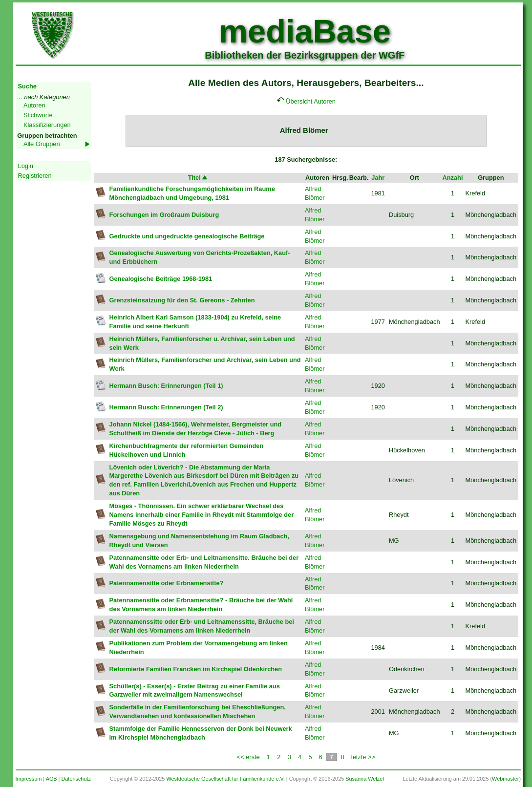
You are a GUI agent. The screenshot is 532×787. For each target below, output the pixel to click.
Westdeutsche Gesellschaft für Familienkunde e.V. (225, 779)
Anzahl (453, 178)
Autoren (34, 105)
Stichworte (38, 115)
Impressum (29, 779)
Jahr (378, 178)
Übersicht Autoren (311, 101)
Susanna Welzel (364, 779)
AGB (52, 779)
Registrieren (35, 176)
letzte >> (363, 757)
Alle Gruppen (42, 144)
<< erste (248, 757)
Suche (27, 86)
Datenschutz (76, 779)
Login (26, 166)
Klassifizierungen (47, 125)
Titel (198, 178)
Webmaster (505, 779)
